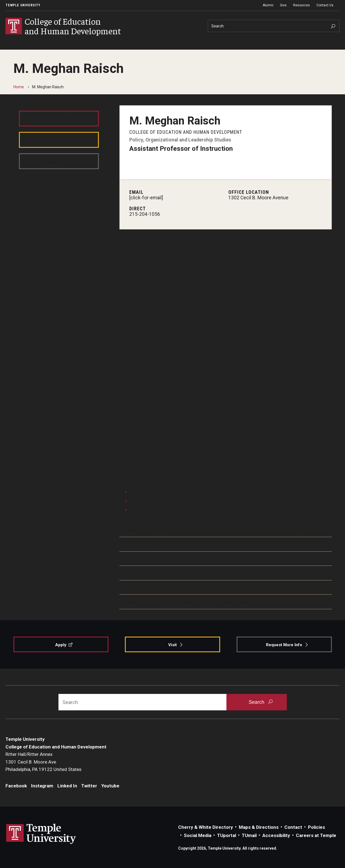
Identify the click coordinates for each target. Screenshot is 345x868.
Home (19, 87)
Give (283, 5)
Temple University (23, 5)
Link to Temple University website (41, 834)
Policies (316, 827)
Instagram (42, 786)
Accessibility (276, 835)
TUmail (249, 835)
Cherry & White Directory (206, 827)
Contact (293, 827)
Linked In (67, 786)
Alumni (268, 5)
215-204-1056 (145, 214)
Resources (301, 5)
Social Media (198, 835)
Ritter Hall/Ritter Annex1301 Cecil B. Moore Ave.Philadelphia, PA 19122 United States (44, 762)
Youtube (110, 786)
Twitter (89, 786)
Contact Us (325, 5)
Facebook (16, 786)
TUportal (227, 835)
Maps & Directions (259, 827)
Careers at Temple (316, 835)
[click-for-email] (146, 198)
